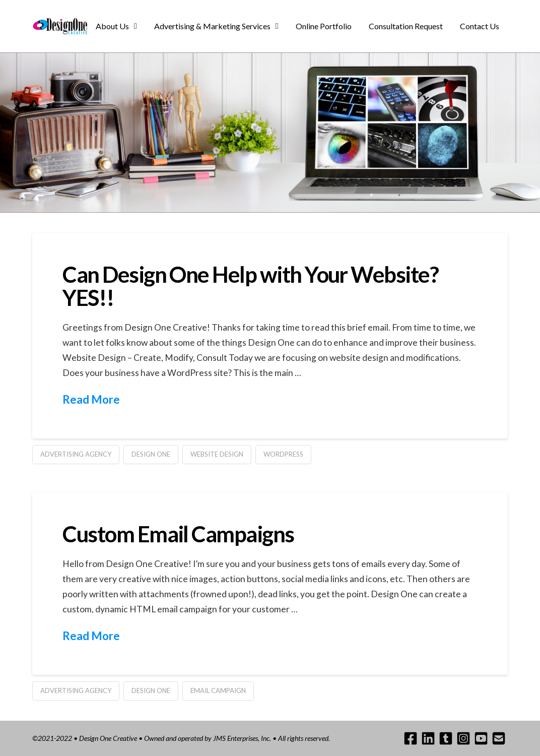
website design (217, 454)
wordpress (283, 454)
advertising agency (76, 454)
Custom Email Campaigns (178, 534)
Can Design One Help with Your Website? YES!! (250, 286)
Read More (91, 399)
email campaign (218, 690)
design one (151, 454)
